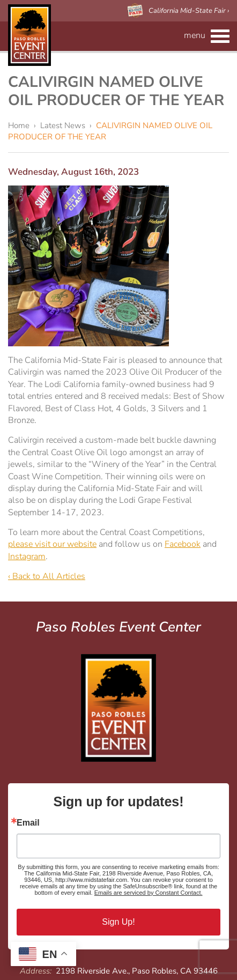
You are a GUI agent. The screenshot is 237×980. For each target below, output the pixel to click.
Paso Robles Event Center (29, 35)
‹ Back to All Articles (47, 576)
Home (19, 125)
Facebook (183, 544)
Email (28, 823)
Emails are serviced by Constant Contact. (149, 893)
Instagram (27, 556)
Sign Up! (118, 922)
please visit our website (52, 544)
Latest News (63, 125)
